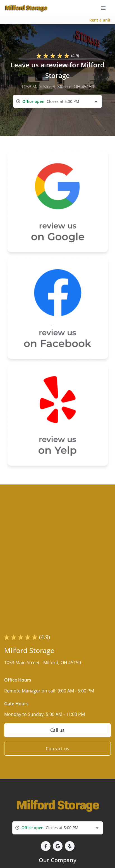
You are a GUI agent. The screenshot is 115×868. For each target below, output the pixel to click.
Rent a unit (100, 20)
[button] (46, 846)
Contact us (58, 749)
